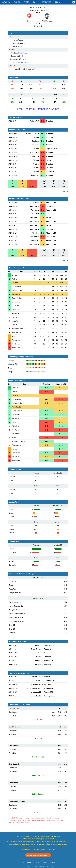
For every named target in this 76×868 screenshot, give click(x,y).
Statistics (47, 2)
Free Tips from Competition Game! (38, 109)
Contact (53, 862)
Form (36, 2)
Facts (27, 2)
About (45, 862)
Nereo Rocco (23, 53)
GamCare (52, 849)
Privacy (30, 862)
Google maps (23, 62)
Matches (6, 2)
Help (23, 862)
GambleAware (26, 849)
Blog (57, 2)
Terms (37, 862)
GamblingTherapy (39, 849)
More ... (65, 191)
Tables (17, 2)
